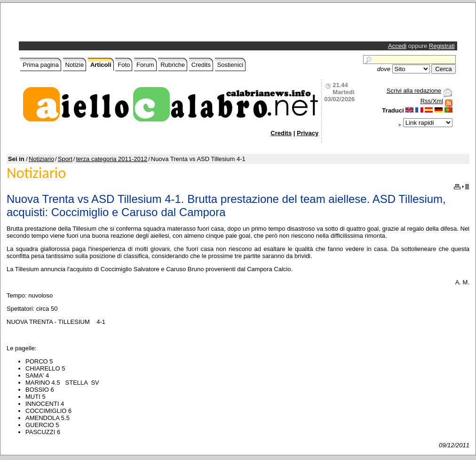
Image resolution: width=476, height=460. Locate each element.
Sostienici (230, 65)
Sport (65, 159)
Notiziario (41, 159)
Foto (124, 65)
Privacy (308, 133)
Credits (201, 65)
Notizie (75, 65)
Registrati (442, 46)
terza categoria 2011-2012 (111, 159)
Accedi (397, 46)
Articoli (101, 65)
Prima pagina (41, 65)
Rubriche (173, 65)
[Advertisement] (131, 24)
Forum (145, 65)
